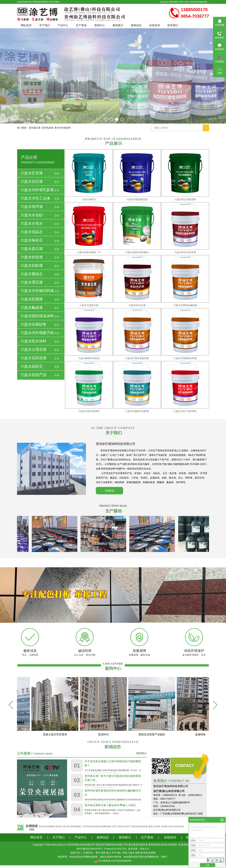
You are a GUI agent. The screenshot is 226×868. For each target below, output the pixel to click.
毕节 (114, 853)
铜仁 (119, 853)
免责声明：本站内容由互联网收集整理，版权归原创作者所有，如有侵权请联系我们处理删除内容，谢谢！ (113, 857)
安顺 (125, 853)
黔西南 (152, 853)
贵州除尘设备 (167, 826)
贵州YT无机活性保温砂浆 (136, 826)
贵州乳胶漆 (47, 128)
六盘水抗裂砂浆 (33, 324)
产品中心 (63, 25)
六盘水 (131, 853)
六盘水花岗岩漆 (33, 358)
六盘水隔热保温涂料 (37, 316)
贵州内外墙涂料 (63, 128)
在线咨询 (155, 25)
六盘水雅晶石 (32, 274)
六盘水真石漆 (32, 249)
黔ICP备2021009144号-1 (90, 849)
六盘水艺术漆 (32, 173)
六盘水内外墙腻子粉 (37, 333)
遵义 (109, 853)
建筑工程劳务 (154, 826)
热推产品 (75, 853)
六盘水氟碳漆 (32, 308)
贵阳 (103, 853)
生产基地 (81, 25)
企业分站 (164, 2)
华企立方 (145, 849)
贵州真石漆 (35, 128)
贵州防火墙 (61, 826)
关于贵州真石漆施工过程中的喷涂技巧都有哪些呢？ (113, 763)
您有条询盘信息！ (200, 2)
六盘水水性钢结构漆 (37, 291)
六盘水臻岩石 (32, 240)
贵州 (98, 853)
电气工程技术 (118, 826)
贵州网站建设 (106, 826)
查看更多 (109, 491)
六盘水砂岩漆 (32, 257)
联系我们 (173, 25)
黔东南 (144, 853)
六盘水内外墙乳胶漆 (37, 190)
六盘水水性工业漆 (35, 198)
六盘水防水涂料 (33, 341)
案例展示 (118, 25)
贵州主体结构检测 (47, 826)
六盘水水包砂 (32, 215)
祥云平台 (122, 849)
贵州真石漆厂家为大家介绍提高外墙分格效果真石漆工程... (113, 778)
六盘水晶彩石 (32, 366)
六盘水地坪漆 (32, 207)
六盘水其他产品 (33, 375)
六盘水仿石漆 (32, 181)
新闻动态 (136, 25)
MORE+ (142, 753)
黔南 (138, 853)
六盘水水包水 (32, 223)
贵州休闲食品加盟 (91, 826)
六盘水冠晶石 (32, 232)
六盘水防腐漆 (32, 299)
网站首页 (26, 25)
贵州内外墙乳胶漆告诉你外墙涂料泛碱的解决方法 (113, 793)
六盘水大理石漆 (33, 350)
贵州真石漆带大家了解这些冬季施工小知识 (110, 805)
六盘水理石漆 (32, 282)
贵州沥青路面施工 (74, 826)
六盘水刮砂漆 (32, 265)
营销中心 (100, 25)
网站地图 (173, 2)
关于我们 (45, 25)
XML (187, 2)
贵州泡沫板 (179, 826)
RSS (181, 2)
